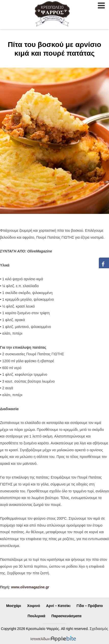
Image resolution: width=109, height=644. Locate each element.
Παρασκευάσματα (66, 616)
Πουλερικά (36, 616)
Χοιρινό (34, 606)
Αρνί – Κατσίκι (58, 606)
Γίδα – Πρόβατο (90, 606)
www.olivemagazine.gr (30, 587)
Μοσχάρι (14, 606)
